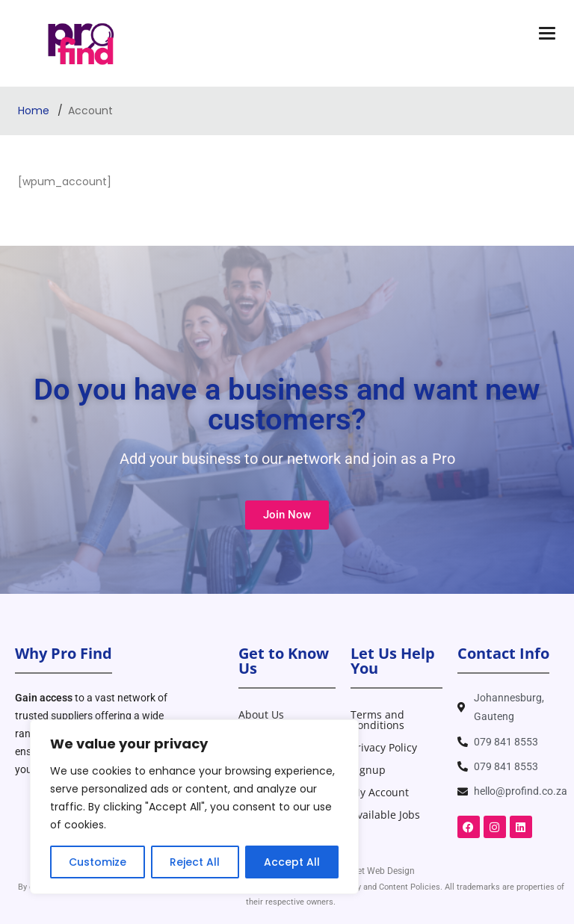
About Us (261, 714)
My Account (380, 792)
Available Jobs (385, 815)
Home (35, 111)
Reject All (195, 862)
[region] (194, 807)
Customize (98, 862)
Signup (368, 770)
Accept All (292, 862)
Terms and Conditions (377, 720)
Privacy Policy (384, 747)
